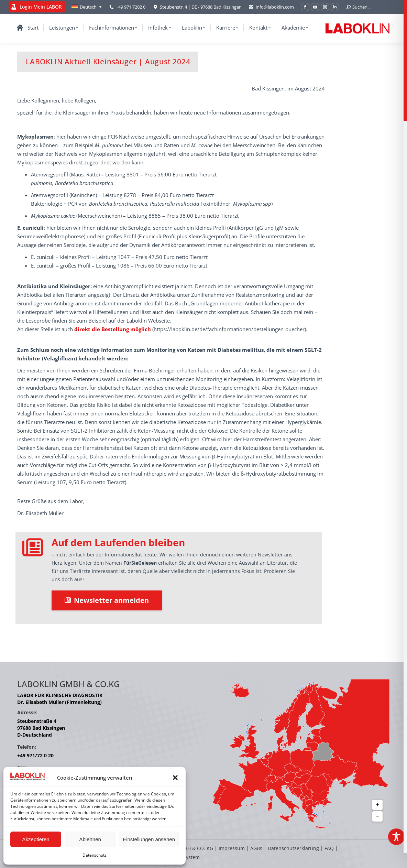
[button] (175, 778)
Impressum (232, 848)
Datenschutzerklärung (293, 848)
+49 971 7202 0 (131, 7)
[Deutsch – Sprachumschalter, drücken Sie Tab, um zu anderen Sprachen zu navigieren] (87, 7)
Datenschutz (95, 855)
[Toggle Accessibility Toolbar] (396, 837)
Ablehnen (90, 839)
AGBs (257, 848)
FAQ (329, 848)
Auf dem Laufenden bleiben (118, 542)
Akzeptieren (36, 839)
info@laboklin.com (271, 7)
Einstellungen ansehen (149, 839)
